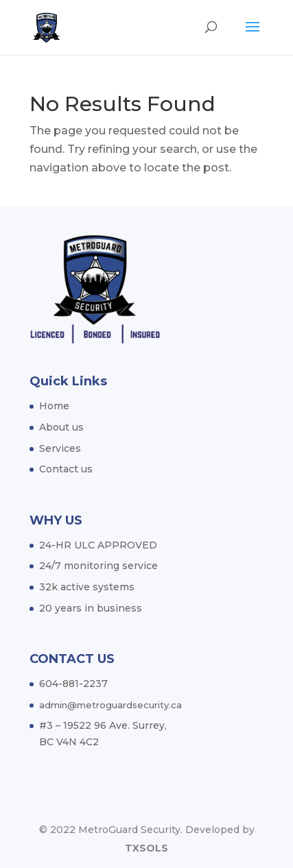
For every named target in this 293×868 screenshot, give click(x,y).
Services (60, 448)
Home (54, 406)
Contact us (66, 469)
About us (61, 427)
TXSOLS (146, 848)
